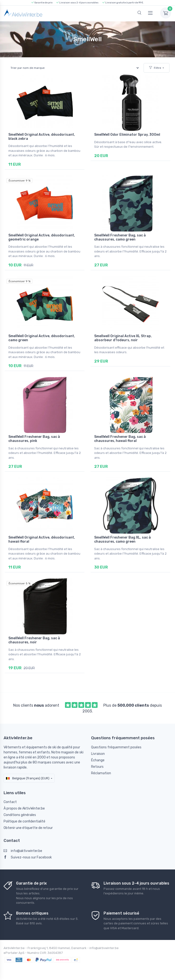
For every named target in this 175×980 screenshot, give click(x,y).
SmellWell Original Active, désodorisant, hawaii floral (42, 540)
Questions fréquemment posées (116, 747)
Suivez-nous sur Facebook (28, 857)
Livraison (98, 754)
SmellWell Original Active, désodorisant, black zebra (42, 137)
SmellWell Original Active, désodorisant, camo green (42, 338)
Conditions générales (20, 815)
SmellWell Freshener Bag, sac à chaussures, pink (34, 439)
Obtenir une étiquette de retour (28, 828)
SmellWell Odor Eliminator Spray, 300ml (127, 135)
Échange (98, 760)
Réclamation (101, 773)
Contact (10, 802)
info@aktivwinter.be (23, 851)
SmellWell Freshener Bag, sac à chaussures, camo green (120, 237)
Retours (97, 767)
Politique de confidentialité (24, 821)
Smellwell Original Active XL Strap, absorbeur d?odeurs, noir (123, 338)
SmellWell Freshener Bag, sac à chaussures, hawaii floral (120, 439)
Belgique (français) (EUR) (28, 778)
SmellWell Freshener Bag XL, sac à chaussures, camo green (122, 540)
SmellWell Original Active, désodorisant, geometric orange (42, 237)
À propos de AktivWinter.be (24, 808)
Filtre (155, 68)
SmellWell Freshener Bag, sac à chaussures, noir (34, 640)
